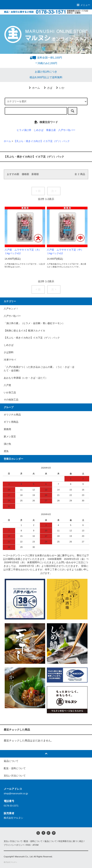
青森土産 (51, 130)
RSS (28, 845)
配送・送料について (33, 841)
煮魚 (6, 451)
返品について (51, 841)
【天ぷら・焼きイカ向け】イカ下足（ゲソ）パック (42, 141)
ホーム (34, 88)
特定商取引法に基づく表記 (71, 841)
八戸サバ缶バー (67, 130)
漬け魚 (7, 444)
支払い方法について (13, 841)
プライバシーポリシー (14, 845)
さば (47, 88)
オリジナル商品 (12, 415)
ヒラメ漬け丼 (24, 130)
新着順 (35, 174)
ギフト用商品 (11, 422)
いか (60, 88)
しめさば (39, 130)
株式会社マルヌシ (10, 862)
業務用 (7, 429)
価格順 (25, 174)
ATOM (36, 845)
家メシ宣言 (10, 437)
